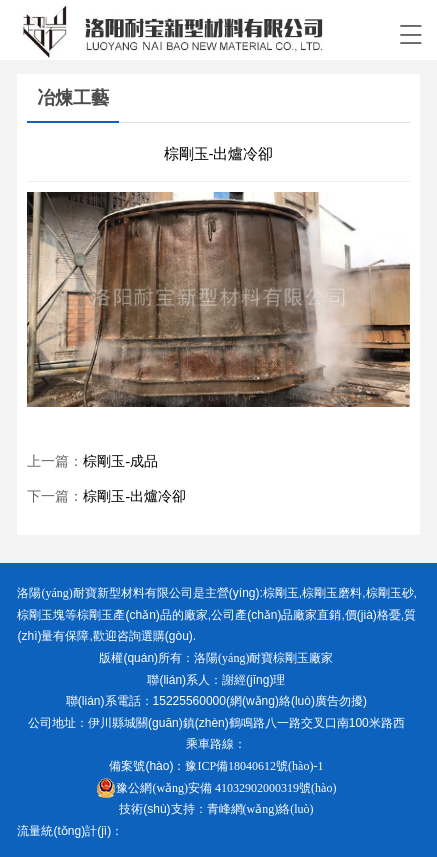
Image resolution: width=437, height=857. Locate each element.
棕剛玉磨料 (332, 593)
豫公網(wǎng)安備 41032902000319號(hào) (216, 788)
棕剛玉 (281, 593)
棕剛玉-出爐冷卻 (134, 496)
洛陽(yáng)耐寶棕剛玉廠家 (263, 658)
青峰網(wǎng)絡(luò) (260, 809)
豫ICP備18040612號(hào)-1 (254, 766)
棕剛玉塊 (41, 615)
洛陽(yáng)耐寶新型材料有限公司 (104, 593)
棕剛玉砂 (390, 593)
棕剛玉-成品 (120, 461)
